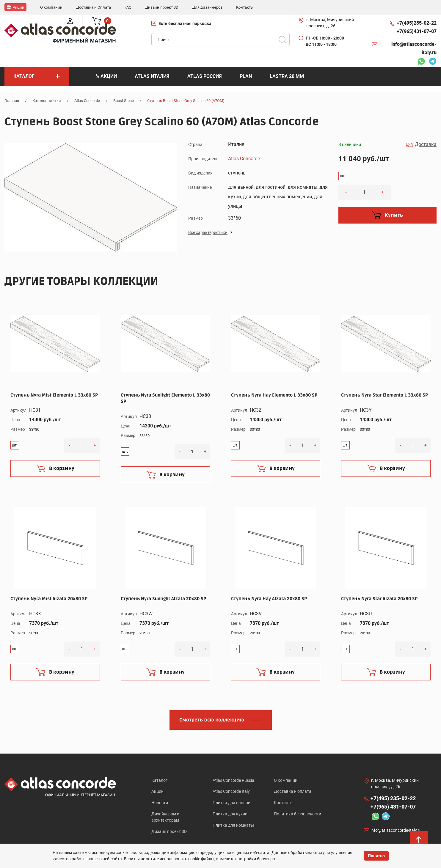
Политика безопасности (298, 814)
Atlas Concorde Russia (233, 780)
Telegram (433, 62)
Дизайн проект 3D (169, 832)
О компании (286, 780)
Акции (157, 791)
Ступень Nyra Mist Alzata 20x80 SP (49, 598)
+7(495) (417, 23)
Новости (160, 803)
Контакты (284, 803)
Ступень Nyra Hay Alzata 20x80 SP (269, 598)
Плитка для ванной (232, 803)
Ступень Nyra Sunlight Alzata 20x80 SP (163, 598)
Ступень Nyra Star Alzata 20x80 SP (379, 598)
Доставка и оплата (293, 791)
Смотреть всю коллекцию (212, 719)
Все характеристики (208, 232)
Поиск (283, 39)
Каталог (159, 780)
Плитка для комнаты (233, 826)
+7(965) (417, 31)
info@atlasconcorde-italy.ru (414, 48)
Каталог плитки (47, 100)
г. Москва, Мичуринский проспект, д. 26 (330, 22)
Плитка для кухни (230, 814)
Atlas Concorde (87, 100)
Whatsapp (421, 62)
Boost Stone (124, 100)
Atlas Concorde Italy (231, 791)
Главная (12, 100)
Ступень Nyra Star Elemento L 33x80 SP (384, 394)
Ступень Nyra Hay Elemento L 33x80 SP (274, 394)
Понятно (376, 856)
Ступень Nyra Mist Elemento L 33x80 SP (54, 394)
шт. (343, 176)
